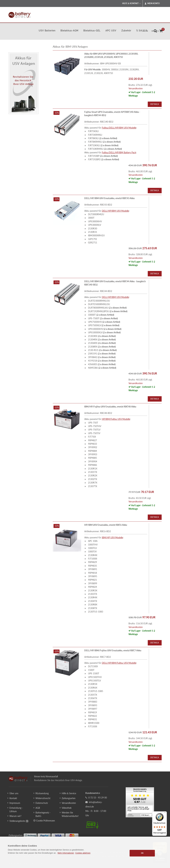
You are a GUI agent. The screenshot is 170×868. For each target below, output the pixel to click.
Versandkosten (136, 88)
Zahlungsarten (69, 798)
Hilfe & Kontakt (131, 3)
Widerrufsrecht (43, 798)
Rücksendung (42, 793)
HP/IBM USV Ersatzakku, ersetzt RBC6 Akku (106, 525)
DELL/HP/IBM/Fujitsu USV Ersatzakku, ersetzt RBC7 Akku (113, 650)
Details (155, 104)
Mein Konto (152, 3)
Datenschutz (42, 803)
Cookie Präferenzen (44, 821)
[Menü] (165, 813)
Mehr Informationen (66, 853)
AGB (38, 808)
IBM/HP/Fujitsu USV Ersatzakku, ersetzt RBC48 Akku (110, 407)
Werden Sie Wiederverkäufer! (70, 814)
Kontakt (13, 798)
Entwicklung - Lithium (16, 810)
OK (142, 853)
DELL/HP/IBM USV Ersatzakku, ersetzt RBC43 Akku (109, 198)
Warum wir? (15, 816)
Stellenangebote (17, 821)
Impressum (15, 803)
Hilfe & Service (69, 793)
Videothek (67, 808)
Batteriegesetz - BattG (43, 814)
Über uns (14, 793)
